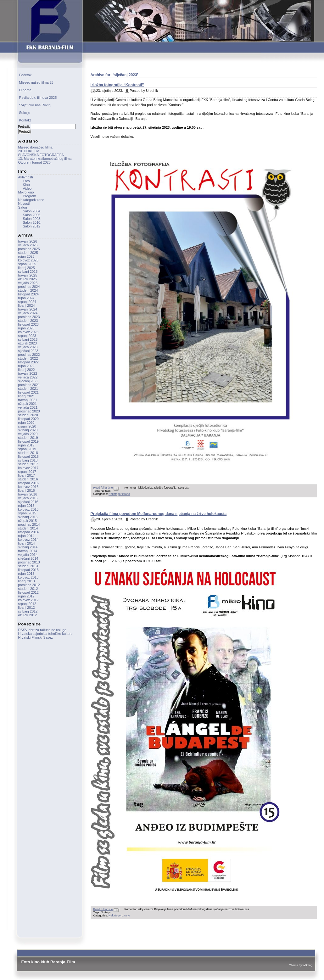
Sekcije (25, 113)
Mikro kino (26, 192)
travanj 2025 (28, 275)
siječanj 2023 (28, 351)
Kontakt (25, 120)
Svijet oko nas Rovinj (35, 105)
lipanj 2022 (27, 370)
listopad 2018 (28, 456)
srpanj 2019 (27, 449)
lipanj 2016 (27, 490)
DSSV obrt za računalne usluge (42, 630)
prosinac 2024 (29, 287)
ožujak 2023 (28, 343)
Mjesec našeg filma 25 (36, 82)
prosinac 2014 (29, 524)
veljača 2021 (28, 407)
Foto (26, 181)
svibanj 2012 (28, 611)
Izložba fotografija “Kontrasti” (117, 85)
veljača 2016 (28, 498)
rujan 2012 (26, 596)
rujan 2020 (26, 423)
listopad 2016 (28, 483)
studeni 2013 (28, 566)
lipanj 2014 (27, 543)
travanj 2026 (28, 241)
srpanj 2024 (27, 302)
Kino (26, 185)
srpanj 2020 (27, 426)
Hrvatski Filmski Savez (36, 637)
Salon (23, 207)
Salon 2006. (32, 215)
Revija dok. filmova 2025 (38, 98)
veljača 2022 (28, 377)
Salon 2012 (32, 226)
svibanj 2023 (28, 339)
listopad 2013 (28, 570)
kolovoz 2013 (28, 577)
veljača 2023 (28, 347)
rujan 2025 (26, 256)
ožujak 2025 (28, 279)
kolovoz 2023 (28, 332)
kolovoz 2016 (28, 487)
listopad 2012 (28, 592)
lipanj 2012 (27, 608)
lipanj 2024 (27, 305)
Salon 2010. (32, 222)
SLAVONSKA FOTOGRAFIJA (41, 155)
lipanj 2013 (27, 581)
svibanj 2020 (28, 430)
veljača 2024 (28, 313)
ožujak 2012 (28, 615)
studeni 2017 (28, 464)
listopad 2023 (28, 324)
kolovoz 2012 (28, 600)
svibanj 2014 (28, 547)
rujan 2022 (26, 366)
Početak (25, 75)
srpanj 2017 (27, 472)
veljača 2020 (28, 434)
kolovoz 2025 (28, 260)
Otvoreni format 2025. (35, 162)
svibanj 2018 (28, 460)
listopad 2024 (28, 294)
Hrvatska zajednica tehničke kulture (45, 634)
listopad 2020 (28, 419)
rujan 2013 (26, 574)
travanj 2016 (28, 494)
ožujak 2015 (28, 521)
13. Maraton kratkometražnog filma (45, 159)
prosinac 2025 (29, 249)
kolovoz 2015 (28, 509)
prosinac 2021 (29, 385)
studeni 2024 (28, 290)
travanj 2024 (28, 309)
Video (27, 188)
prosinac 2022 (29, 355)
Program (30, 196)
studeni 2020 (28, 415)
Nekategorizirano (119, 494)
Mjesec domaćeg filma (35, 147)
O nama (25, 90)
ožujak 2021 (28, 404)
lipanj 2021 (27, 396)
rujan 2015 (26, 506)
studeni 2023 (28, 321)
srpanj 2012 (27, 604)
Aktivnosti (26, 177)
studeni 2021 (28, 389)
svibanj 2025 (28, 272)
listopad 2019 (28, 441)
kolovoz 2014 (28, 540)
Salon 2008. (32, 219)
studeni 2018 (28, 453)
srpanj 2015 (27, 513)
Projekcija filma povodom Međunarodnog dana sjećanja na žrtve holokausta (159, 514)
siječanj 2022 (28, 381)
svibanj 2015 (28, 517)
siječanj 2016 (28, 502)
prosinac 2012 (29, 585)
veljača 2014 (28, 555)
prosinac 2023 (29, 317)
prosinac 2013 (29, 562)
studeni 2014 (28, 528)
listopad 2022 (28, 362)
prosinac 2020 (29, 411)
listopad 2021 (28, 392)
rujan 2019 (26, 445)
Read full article (103, 488)
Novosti (24, 204)
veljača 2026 (28, 245)
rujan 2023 (26, 328)
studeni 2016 (28, 479)
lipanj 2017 (27, 475)
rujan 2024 (26, 298)
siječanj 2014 (28, 558)
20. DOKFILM (29, 151)
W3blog (307, 965)
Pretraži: (24, 127)
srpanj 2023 (27, 336)
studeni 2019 (28, 438)
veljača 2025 (28, 283)
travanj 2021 (28, 400)
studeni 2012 (28, 589)
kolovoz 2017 (28, 468)
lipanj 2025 (27, 268)
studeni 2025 (28, 253)
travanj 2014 (28, 551)
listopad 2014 (28, 532)
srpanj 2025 (27, 264)
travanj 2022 (28, 373)
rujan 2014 (26, 536)
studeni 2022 (28, 358)
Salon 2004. (32, 211)
